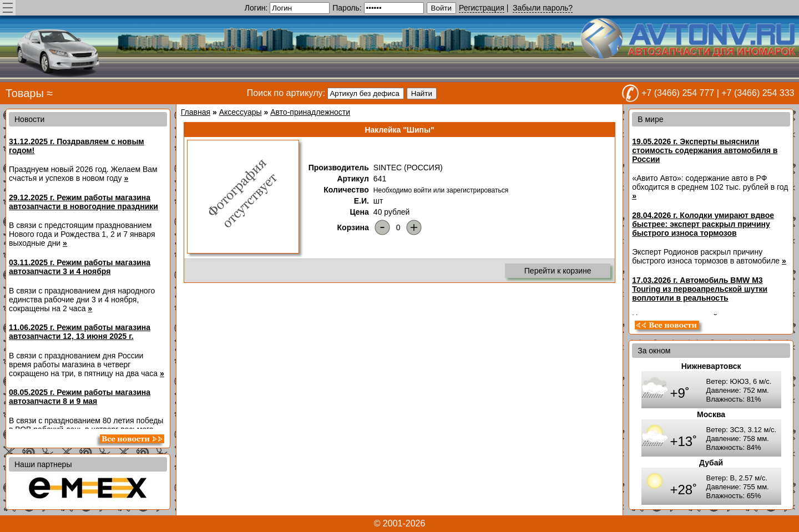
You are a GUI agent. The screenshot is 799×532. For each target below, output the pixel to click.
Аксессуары (241, 112)
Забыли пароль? (543, 8)
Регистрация (482, 8)
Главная (196, 112)
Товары (25, 93)
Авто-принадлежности (310, 112)
